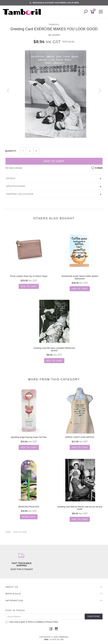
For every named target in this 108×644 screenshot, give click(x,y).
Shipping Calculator (20, 194)
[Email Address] (45, 617)
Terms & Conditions (36, 622)
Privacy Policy (52, 622)
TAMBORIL (54, 25)
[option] (54, 94)
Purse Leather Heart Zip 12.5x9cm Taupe (29, 276)
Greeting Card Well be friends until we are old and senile (80, 508)
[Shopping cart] (93, 12)
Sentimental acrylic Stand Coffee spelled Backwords (80, 277)
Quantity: (11, 151)
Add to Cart (54, 161)
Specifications (16, 186)
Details (11, 178)
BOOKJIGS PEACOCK (29, 507)
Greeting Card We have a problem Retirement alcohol (54, 349)
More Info (29, 517)
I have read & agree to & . (32, 622)
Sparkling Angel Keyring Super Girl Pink (29, 437)
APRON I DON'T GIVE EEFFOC (80, 437)
